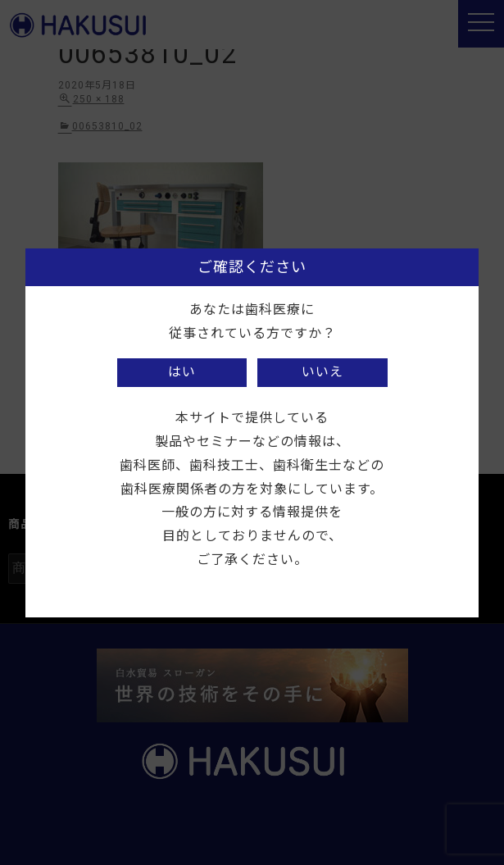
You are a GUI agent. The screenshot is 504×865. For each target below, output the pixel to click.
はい (182, 372)
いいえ (322, 372)
